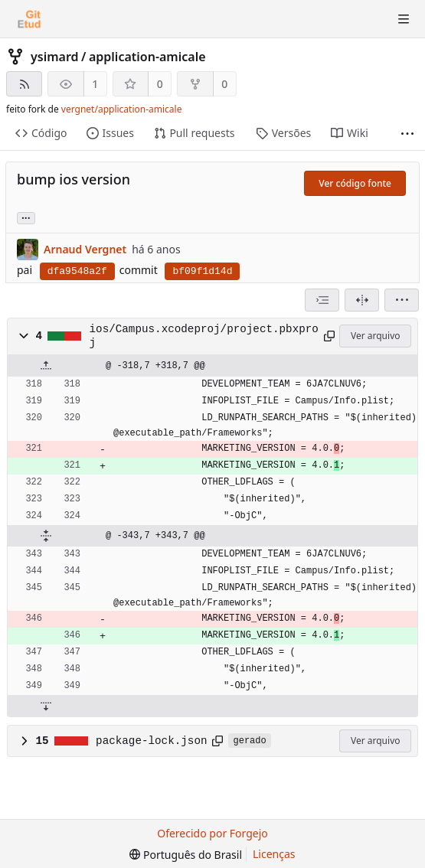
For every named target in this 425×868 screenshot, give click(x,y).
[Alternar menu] (404, 19)
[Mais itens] (407, 134)
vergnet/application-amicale (122, 109)
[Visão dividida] (362, 300)
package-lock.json (151, 741)
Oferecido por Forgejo (212, 833)
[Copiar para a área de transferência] (329, 336)
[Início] (29, 19)
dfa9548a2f (77, 271)
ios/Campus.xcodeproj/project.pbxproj (204, 336)
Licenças (274, 854)
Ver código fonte (355, 183)
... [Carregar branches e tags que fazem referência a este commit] (26, 217)
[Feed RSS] (24, 84)
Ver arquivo (376, 336)
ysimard (55, 57)
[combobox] (322, 300)
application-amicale (147, 57)
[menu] (402, 300)
